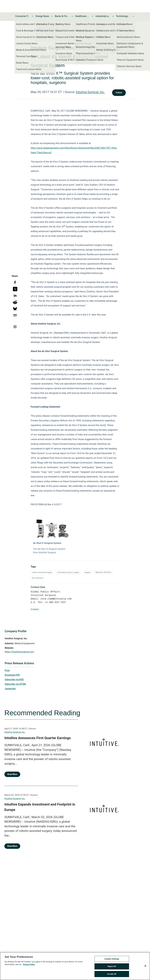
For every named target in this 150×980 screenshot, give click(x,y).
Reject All (112, 968)
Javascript (10, 689)
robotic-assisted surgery (42, 572)
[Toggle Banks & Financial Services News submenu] (72, 16)
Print (7, 670)
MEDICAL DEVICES (103, 572)
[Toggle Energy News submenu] (52, 16)
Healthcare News (82, 16)
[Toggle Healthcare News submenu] (93, 16)
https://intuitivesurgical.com (19, 652)
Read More (12, 774)
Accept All (112, 976)
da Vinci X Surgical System (47, 543)
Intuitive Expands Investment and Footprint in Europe (40, 807)
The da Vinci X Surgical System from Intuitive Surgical (49, 551)
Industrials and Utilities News (103, 16)
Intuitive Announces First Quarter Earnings (38, 738)
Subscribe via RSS (14, 680)
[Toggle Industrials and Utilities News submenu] (113, 16)
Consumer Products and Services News (23, 16)
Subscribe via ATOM (15, 684)
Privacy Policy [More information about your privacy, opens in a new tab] (29, 966)
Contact (35, 609)
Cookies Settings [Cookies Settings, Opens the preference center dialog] (112, 960)
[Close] (145, 967)
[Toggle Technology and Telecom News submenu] (133, 16)
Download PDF (12, 675)
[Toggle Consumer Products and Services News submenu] (33, 16)
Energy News (42, 16)
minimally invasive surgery (68, 572)
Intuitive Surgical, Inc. (90, 92)
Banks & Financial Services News (62, 16)
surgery (87, 572)
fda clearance (38, 578)
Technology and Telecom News (123, 16)
